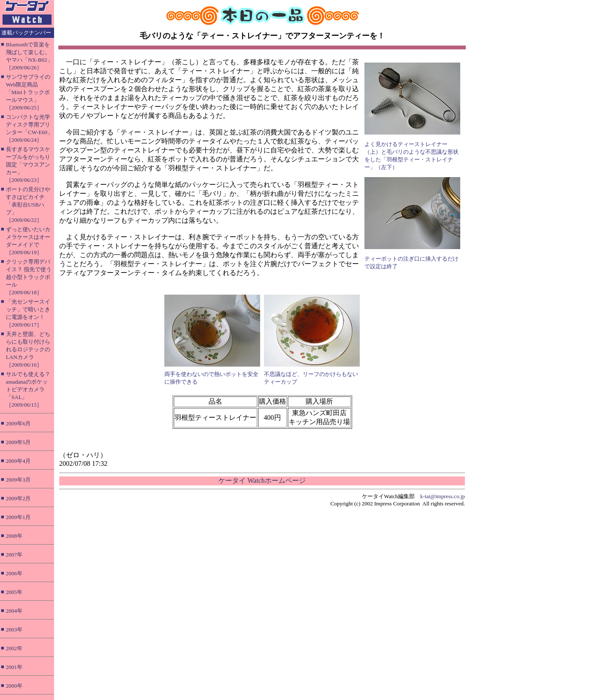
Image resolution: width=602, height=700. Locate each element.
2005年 (14, 592)
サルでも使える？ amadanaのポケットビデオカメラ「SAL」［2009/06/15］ (28, 389)
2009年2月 (19, 498)
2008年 (14, 536)
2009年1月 (19, 517)
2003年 (14, 630)
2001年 (14, 667)
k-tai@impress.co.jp (443, 496)
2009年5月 (19, 442)
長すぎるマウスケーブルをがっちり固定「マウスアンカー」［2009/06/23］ (28, 165)
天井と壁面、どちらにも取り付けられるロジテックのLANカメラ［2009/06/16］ (28, 349)
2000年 (14, 686)
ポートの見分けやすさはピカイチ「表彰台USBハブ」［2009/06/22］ (28, 205)
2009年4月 (19, 461)
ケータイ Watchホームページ (262, 481)
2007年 (14, 555)
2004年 (14, 611)
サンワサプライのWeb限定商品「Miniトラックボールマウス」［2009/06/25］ (28, 92)
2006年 (14, 573)
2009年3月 (19, 480)
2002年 (14, 648)
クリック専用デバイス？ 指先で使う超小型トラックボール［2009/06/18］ (29, 277)
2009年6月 (19, 423)
